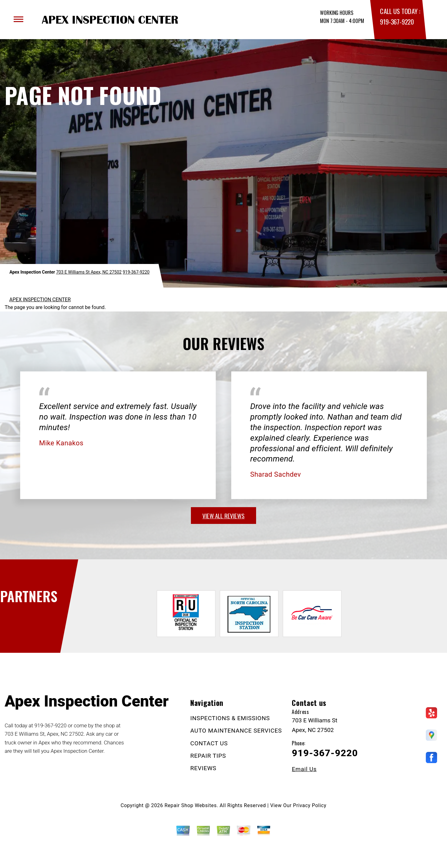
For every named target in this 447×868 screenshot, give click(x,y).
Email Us (304, 769)
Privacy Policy (310, 805)
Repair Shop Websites (191, 805)
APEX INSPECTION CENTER (40, 300)
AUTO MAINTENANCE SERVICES (236, 731)
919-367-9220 (397, 22)
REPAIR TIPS (208, 756)
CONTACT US (209, 743)
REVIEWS (203, 768)
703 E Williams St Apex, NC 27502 (89, 272)
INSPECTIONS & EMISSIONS (230, 718)
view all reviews (223, 516)
